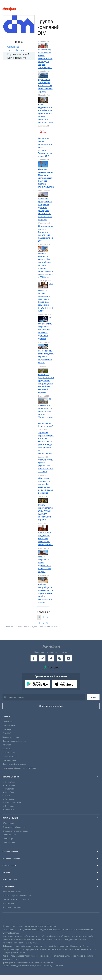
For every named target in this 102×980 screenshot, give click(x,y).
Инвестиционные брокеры (14, 741)
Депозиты (7, 749)
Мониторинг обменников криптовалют (19, 768)
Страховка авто (9, 903)
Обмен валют (8, 823)
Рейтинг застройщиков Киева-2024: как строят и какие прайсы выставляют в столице (46, 593)
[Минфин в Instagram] (60, 658)
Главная (10, 627)
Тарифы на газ (9, 753)
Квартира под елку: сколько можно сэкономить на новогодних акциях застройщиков (45, 59)
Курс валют (8, 722)
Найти (93, 697)
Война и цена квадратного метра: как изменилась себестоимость (45, 539)
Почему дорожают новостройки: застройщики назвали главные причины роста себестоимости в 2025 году (46, 265)
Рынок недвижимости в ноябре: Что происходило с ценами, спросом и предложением (45, 113)
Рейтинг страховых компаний (16, 899)
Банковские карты (11, 737)
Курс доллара (9, 725)
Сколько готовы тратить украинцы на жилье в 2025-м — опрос (46, 466)
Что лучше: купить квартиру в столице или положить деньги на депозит (45, 328)
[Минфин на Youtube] (69, 658)
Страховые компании (12, 907)
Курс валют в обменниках (14, 827)
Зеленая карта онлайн (13, 892)
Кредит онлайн (9, 760)
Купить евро (8, 839)
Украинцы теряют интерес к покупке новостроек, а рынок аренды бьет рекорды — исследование (46, 443)
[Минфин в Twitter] (51, 658)
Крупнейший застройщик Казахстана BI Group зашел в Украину (45, 85)
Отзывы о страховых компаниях (17, 896)
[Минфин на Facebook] (34, 658)
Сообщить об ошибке (51, 706)
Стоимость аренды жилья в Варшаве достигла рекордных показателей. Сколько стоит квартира (45, 209)
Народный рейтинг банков (14, 764)
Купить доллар (9, 835)
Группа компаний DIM (40, 627)
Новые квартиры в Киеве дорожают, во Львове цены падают (45, 564)
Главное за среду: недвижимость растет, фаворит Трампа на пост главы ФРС (46, 147)
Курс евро (7, 729)
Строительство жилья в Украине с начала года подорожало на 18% (46, 233)
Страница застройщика (16, 48)
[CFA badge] (9, 919)
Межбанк (7, 745)
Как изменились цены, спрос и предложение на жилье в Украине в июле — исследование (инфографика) (46, 412)
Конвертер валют (10, 757)
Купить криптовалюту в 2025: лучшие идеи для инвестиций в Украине (46, 512)
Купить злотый (9, 843)
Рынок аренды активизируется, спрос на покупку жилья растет (46, 357)
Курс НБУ (7, 733)
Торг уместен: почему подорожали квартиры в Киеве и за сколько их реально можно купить (46, 297)
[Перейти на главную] (9, 9)
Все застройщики (22, 627)
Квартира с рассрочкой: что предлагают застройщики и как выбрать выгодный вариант (46, 383)
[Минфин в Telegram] (42, 658)
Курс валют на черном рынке (15, 831)
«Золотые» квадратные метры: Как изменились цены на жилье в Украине (45, 485)
